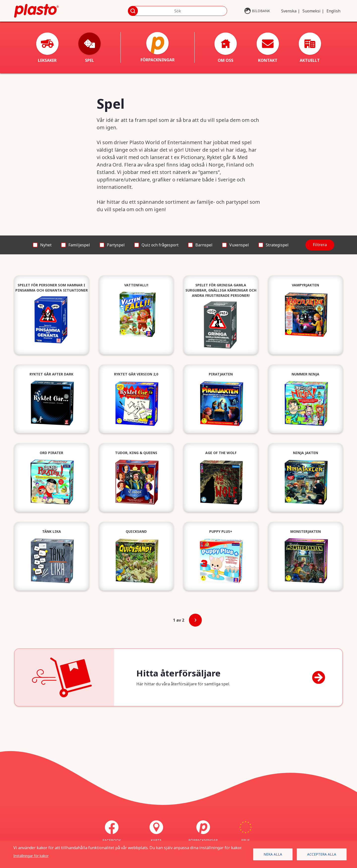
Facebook (112, 832)
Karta (156, 832)
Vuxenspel (239, 245)
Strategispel (277, 245)
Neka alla (273, 854)
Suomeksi (312, 11)
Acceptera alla (322, 854)
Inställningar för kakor (31, 856)
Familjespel (79, 245)
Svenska (289, 11)
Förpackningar (158, 47)
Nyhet (46, 245)
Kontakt (268, 48)
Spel (89, 48)
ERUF (246, 832)
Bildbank (261, 11)
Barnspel (204, 245)
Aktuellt (310, 48)
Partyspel (116, 245)
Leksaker (47, 48)
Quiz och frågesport (160, 245)
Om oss (226, 48)
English (333, 11)
